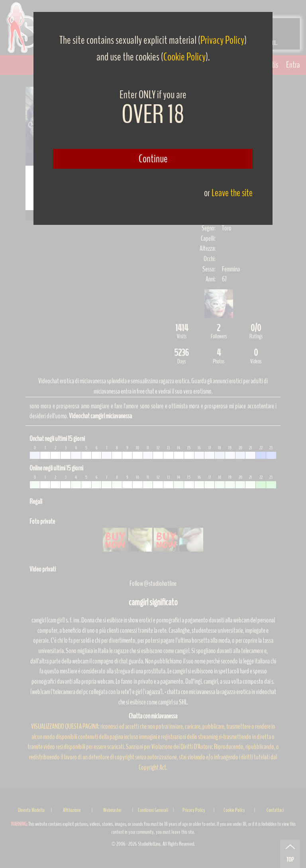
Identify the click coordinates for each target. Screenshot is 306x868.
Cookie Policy (184, 57)
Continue (153, 159)
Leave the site (232, 193)
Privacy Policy (222, 40)
